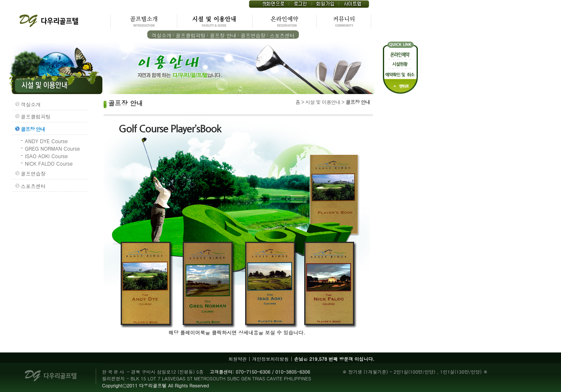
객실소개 (161, 35)
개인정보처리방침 (271, 359)
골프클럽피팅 (191, 35)
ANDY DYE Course (46, 141)
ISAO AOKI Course (46, 156)
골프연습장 (253, 35)
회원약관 (238, 359)
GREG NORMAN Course (52, 148)
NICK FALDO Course (49, 163)
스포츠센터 (282, 35)
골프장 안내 (223, 35)
